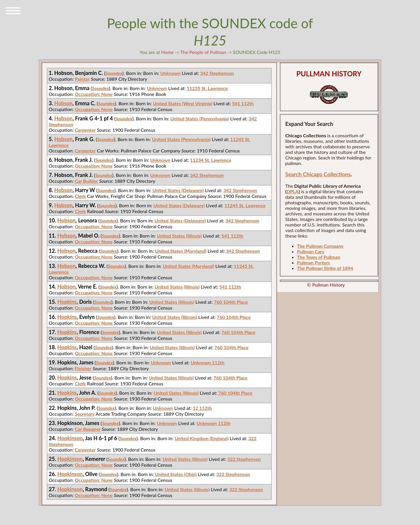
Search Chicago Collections (318, 174)
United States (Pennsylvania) (200, 118)
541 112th (243, 103)
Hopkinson (70, 438)
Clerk (80, 196)
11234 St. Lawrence (210, 160)
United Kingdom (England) (202, 438)
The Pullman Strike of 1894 (325, 268)
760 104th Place (231, 302)
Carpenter (85, 130)
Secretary (85, 414)
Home (168, 52)
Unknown (170, 73)
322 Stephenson (244, 459)
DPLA (293, 191)
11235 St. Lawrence (207, 88)
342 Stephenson (217, 73)
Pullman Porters (313, 262)
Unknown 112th (208, 362)
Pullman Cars (310, 251)
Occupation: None (94, 94)
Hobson (63, 103)
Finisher (83, 368)
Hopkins (67, 302)
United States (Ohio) (176, 474)
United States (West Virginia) (183, 103)
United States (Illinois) (179, 236)
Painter (82, 79)
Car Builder (86, 181)
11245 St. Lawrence (245, 205)
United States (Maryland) (181, 251)
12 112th (202, 408)
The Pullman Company (320, 246)
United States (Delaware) (178, 190)
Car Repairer (88, 429)
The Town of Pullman (319, 257)
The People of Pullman (203, 52)
